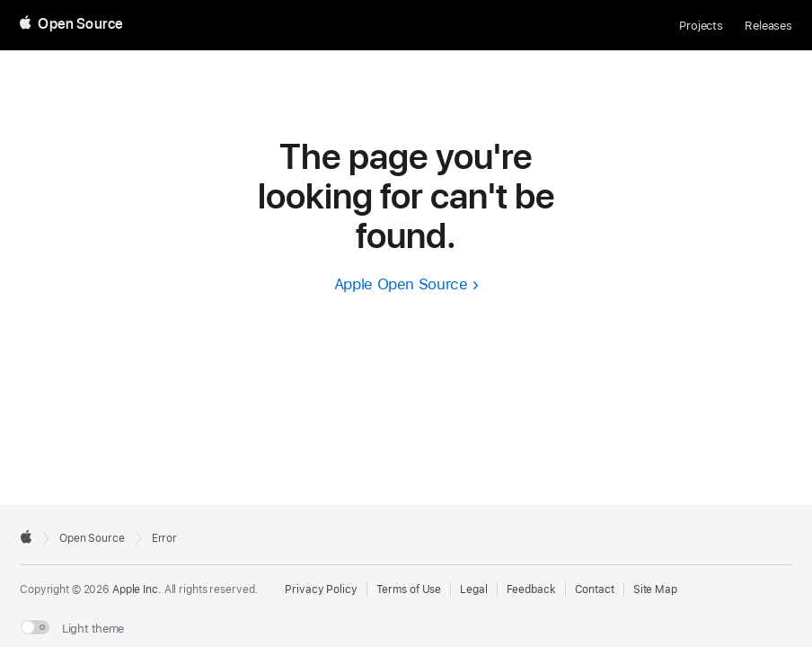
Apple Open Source (401, 284)
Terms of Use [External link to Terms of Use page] (409, 589)
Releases (768, 26)
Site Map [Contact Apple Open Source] (655, 589)
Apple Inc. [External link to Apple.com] (137, 589)
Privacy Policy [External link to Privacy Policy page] (321, 589)
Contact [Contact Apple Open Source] (595, 589)
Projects (701, 26)
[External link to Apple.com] (26, 536)
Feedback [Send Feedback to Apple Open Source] (531, 589)
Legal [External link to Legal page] (473, 589)
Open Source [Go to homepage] (92, 538)
